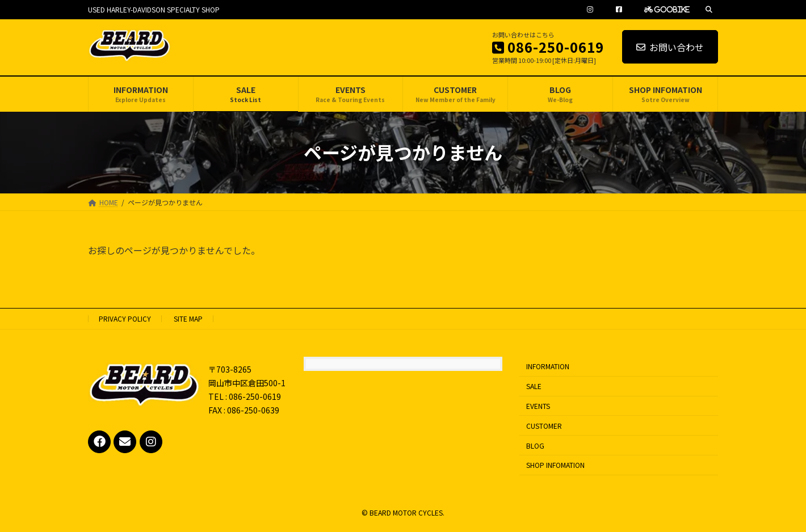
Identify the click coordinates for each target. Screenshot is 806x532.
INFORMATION (548, 366)
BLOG (535, 445)
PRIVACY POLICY (125, 318)
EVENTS (538, 406)
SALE (534, 386)
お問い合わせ (670, 47)
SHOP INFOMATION (555, 465)
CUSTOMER (544, 426)
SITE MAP (188, 318)
